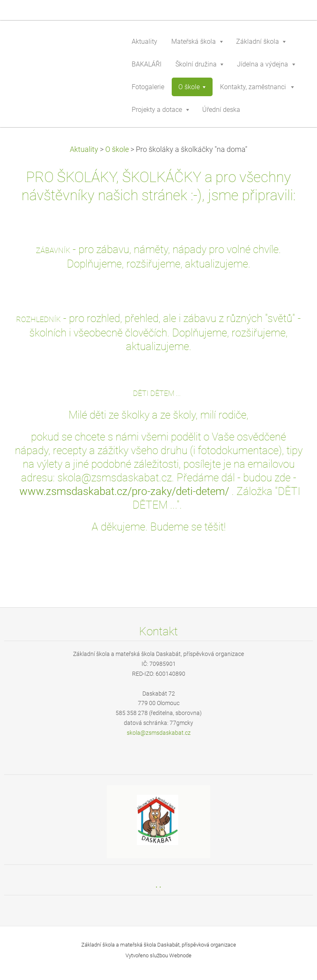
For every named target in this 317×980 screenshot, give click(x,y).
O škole (117, 149)
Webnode (180, 955)
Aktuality (84, 149)
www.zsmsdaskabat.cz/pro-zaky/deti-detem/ (124, 491)
